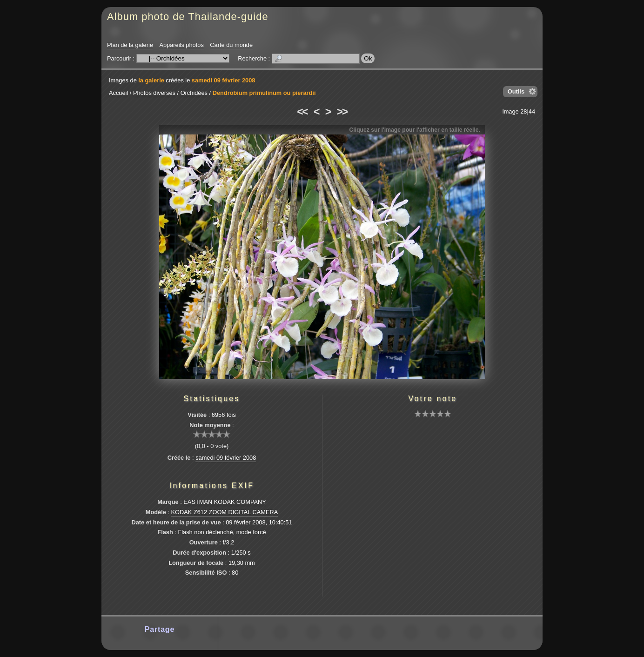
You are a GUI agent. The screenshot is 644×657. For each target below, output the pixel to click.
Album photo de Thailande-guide (188, 17)
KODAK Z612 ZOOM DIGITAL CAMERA (225, 512)
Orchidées (194, 93)
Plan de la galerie (130, 45)
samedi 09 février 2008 (224, 80)
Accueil (118, 93)
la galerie (151, 80)
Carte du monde (231, 45)
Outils (516, 91)
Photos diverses (154, 93)
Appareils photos (181, 45)
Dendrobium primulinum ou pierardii (264, 93)
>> (342, 112)
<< (302, 112)
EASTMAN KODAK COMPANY (225, 502)
